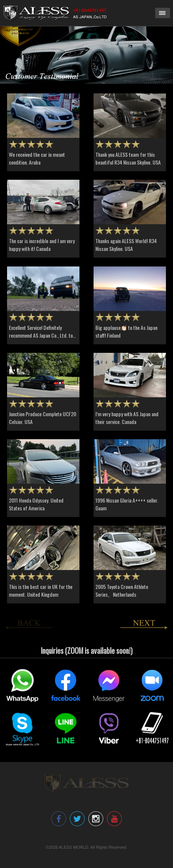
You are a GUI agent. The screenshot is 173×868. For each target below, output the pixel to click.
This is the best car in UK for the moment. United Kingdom (41, 590)
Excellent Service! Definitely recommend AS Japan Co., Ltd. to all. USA (41, 335)
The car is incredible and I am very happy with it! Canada (42, 245)
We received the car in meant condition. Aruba (37, 158)
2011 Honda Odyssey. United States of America (36, 504)
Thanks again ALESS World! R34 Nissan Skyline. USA (126, 245)
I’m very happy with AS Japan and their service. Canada (127, 418)
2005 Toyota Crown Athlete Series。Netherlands (122, 590)
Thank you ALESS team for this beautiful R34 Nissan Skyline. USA (128, 158)
